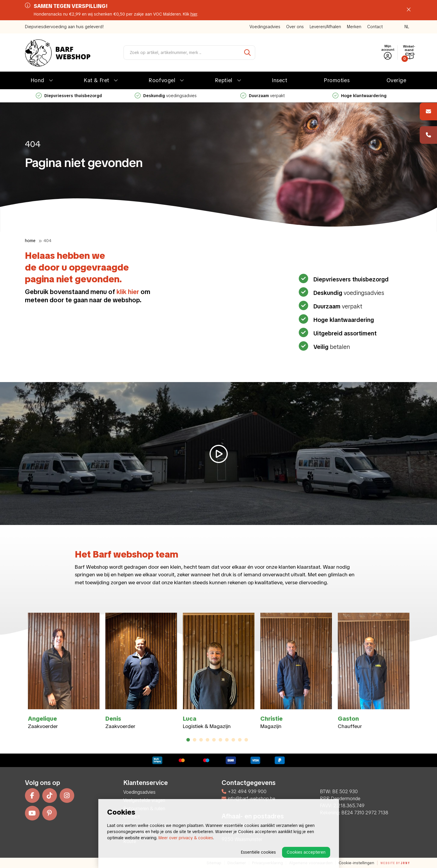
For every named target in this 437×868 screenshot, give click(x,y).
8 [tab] (233, 740)
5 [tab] (214, 740)
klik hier (128, 292)
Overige (396, 80)
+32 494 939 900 (244, 792)
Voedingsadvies (265, 27)
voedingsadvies (166, 96)
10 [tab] (246, 740)
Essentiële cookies (258, 852)
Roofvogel (162, 80)
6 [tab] (220, 740)
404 (47, 241)
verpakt (263, 96)
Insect (280, 80)
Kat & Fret (96, 80)
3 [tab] (201, 740)
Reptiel (224, 80)
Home (30, 241)
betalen (331, 347)
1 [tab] (188, 740)
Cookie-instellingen (356, 863)
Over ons (295, 27)
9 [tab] (240, 740)
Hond (38, 80)
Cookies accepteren (306, 852)
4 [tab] (207, 740)
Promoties (337, 80)
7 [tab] (227, 740)
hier (194, 14)
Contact (375, 27)
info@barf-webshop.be (248, 799)
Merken (354, 27)
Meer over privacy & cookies (186, 838)
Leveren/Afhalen (325, 27)
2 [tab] (194, 740)
